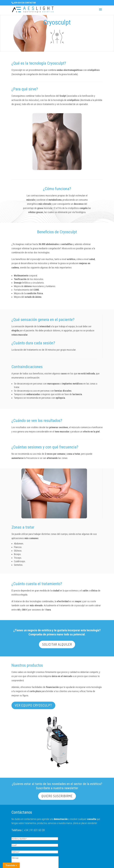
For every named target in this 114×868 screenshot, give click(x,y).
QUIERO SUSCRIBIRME (57, 796)
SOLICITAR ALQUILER (57, 644)
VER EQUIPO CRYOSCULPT (33, 705)
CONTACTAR (30, 3)
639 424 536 (19, 3)
